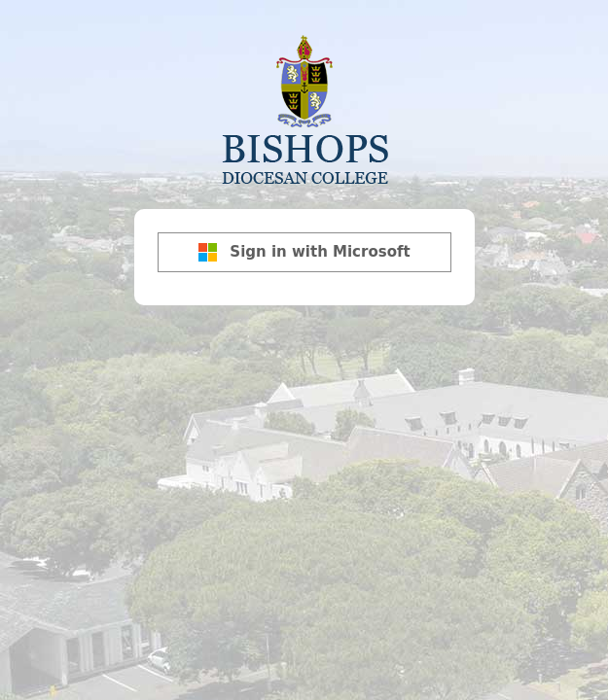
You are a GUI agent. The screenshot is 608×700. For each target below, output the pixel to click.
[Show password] (455, 233)
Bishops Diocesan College (304, 108)
